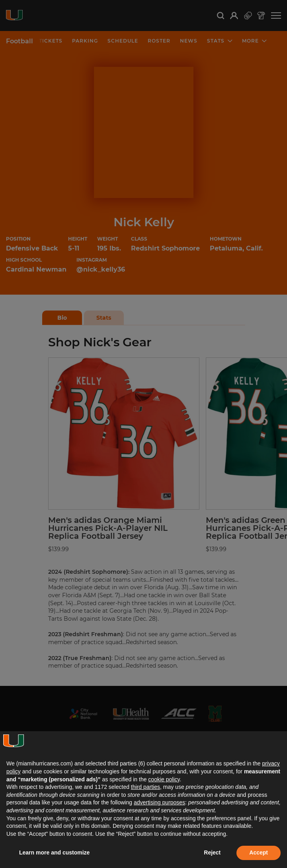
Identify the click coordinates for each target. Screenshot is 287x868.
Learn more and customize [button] (54, 852)
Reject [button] (212, 852)
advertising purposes (159, 802)
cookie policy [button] (164, 779)
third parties (145, 787)
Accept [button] (259, 852)
